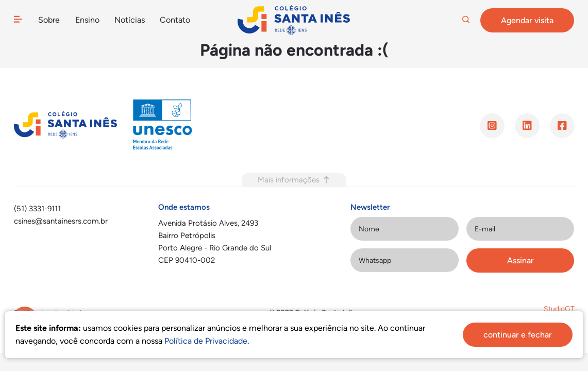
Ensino (87, 20)
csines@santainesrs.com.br (61, 221)
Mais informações (294, 180)
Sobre (49, 20)
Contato (175, 20)
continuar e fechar (518, 335)
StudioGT (559, 309)
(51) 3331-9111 (37, 209)
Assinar (520, 260)
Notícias (129, 20)
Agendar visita (527, 20)
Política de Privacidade (206, 341)
